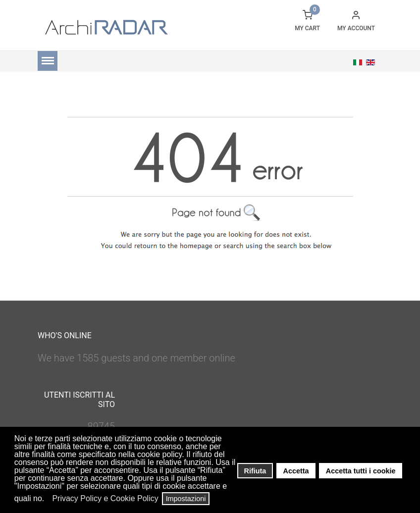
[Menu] (48, 61)
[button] (47, 500)
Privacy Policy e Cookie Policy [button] (105, 498)
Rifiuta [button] (255, 471)
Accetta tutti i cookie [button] (361, 471)
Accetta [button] (296, 471)
